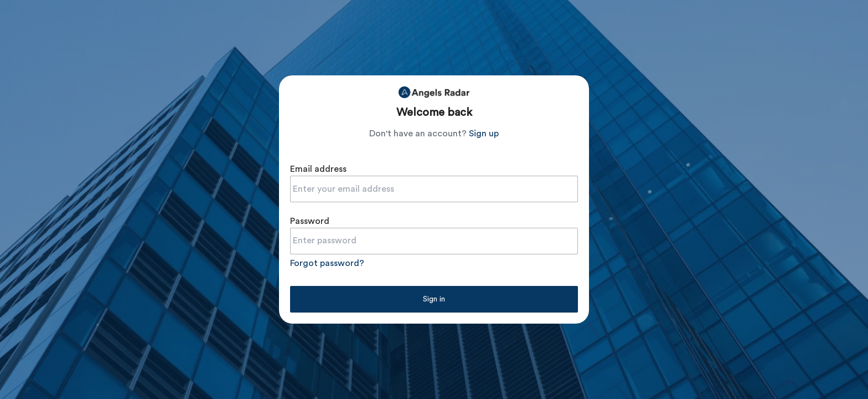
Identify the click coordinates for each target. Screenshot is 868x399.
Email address (318, 169)
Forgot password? (327, 263)
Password (310, 221)
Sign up (484, 134)
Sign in (434, 299)
